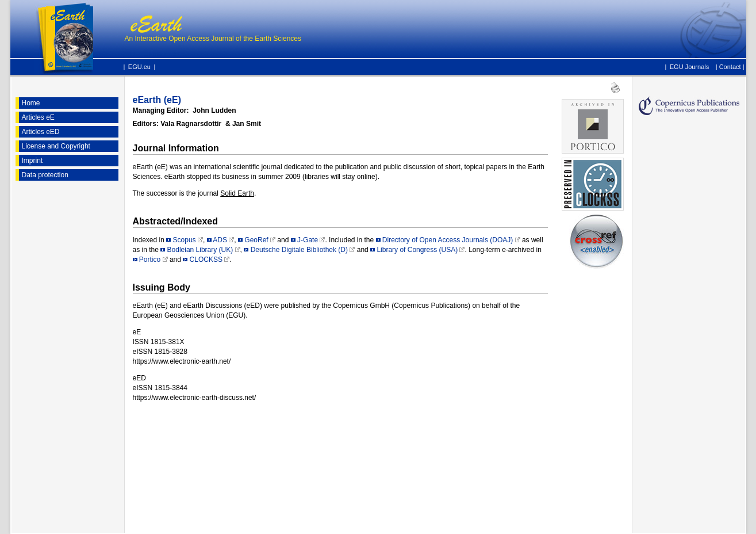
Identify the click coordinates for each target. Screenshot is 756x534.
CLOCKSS (206, 260)
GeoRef (256, 240)
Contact (730, 67)
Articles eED (41, 132)
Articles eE (38, 117)
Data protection (45, 175)
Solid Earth (237, 193)
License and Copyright (56, 146)
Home (31, 103)
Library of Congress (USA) (417, 250)
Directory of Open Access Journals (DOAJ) (448, 240)
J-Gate (308, 240)
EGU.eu (139, 67)
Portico (150, 260)
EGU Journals (689, 66)
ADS (220, 240)
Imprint (32, 161)
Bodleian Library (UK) (200, 250)
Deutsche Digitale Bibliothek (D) (299, 250)
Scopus (185, 240)
